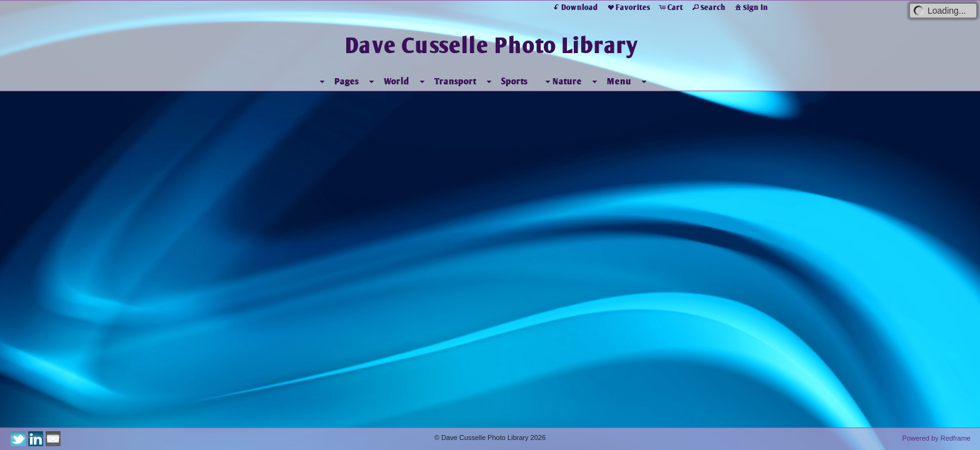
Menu (619, 81)
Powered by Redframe (937, 438)
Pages (347, 81)
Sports (514, 81)
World (397, 81)
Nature (562, 82)
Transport (455, 81)
